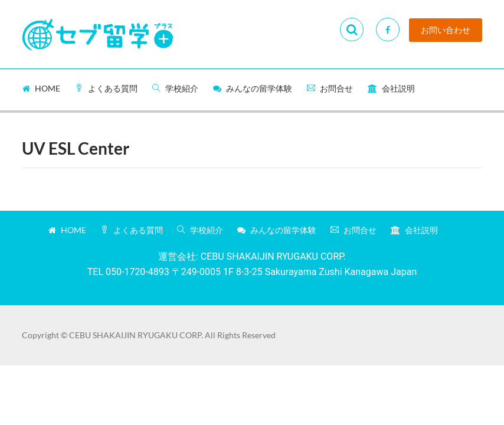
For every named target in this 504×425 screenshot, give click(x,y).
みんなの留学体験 (253, 88)
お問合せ (330, 88)
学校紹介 (175, 88)
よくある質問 (106, 88)
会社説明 (391, 88)
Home (41, 88)
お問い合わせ (446, 30)
